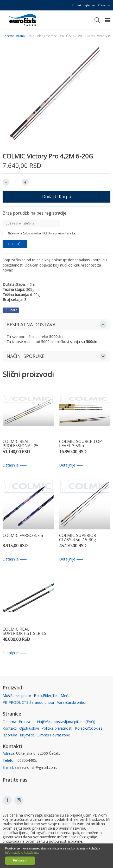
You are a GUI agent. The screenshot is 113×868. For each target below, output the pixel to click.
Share (11, 310)
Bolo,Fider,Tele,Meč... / (44, 36)
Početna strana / (15, 36)
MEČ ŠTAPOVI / (73, 36)
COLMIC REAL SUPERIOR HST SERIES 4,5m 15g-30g (24, 632)
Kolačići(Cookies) (89, 728)
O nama (9, 722)
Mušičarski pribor (17, 696)
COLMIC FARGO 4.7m (23, 536)
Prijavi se (104, 5)
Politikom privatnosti (55, 233)
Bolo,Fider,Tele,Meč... (52, 696)
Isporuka (10, 735)
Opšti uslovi (29, 728)
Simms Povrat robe (54, 735)
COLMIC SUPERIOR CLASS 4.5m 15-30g (78, 538)
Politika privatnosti (57, 728)
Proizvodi (27, 722)
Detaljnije (15, 465)
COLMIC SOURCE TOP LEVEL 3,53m (80, 444)
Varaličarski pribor (72, 703)
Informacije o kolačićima (22, 853)
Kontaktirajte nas (84, 5)
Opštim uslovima (32, 233)
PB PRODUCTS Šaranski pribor (29, 703)
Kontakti (10, 728)
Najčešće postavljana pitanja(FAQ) (66, 722)
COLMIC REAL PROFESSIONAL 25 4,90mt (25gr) (21, 444)
